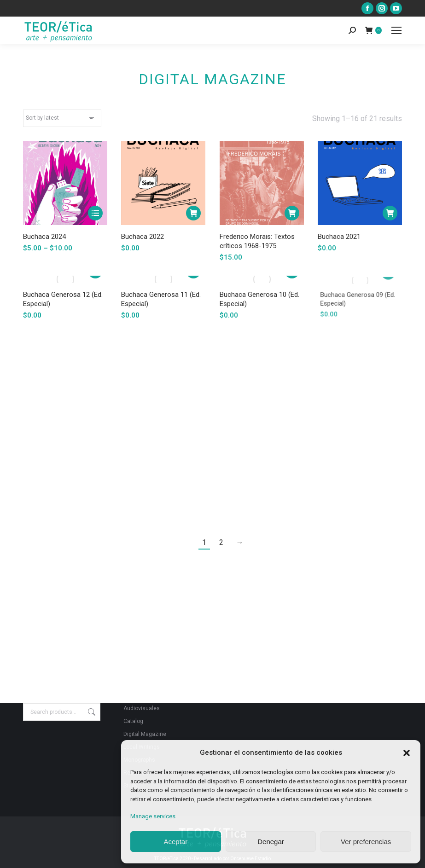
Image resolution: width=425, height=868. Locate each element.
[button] (407, 753)
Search (91, 712)
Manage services (153, 816)
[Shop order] (62, 118)
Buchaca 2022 (143, 237)
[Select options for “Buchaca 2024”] (95, 213)
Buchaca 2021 (341, 233)
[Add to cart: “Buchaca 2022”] (194, 213)
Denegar (271, 842)
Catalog (133, 721)
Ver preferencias (366, 842)
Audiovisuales (142, 708)
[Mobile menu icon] (396, 30)
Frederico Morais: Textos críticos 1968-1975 (257, 240)
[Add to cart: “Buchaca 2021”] (387, 212)
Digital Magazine (145, 734)
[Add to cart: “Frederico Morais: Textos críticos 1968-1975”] (291, 213)
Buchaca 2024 (44, 237)
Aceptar (175, 842)
